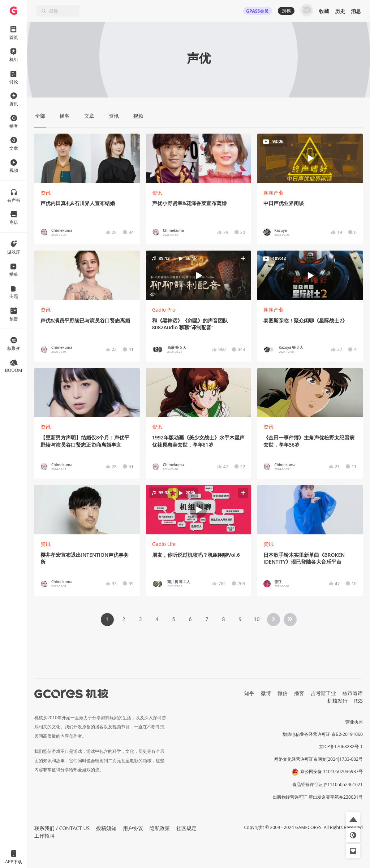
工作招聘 (44, 836)
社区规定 (186, 828)
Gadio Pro (164, 310)
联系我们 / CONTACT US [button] (62, 828)
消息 (356, 11)
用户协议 (133, 828)
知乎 (249, 693)
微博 (266, 693)
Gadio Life (164, 544)
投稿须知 (106, 828)
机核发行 (337, 701)
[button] (199, 275)
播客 (299, 693)
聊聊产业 (274, 193)
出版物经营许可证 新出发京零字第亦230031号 (318, 797)
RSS (358, 701)
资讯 (46, 193)
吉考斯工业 (323, 693)
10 (257, 619)
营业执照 (354, 722)
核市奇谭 (353, 693)
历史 (340, 11)
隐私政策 (160, 828)
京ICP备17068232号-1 (341, 747)
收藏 (324, 11)
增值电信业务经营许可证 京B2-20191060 (323, 734)
